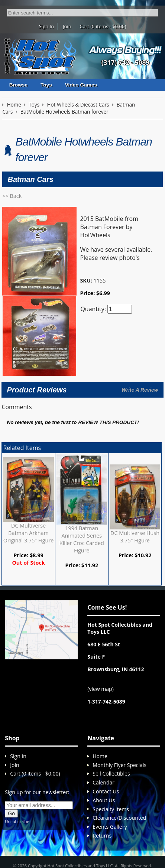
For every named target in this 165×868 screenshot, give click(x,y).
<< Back (12, 196)
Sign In (46, 26)
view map (100, 656)
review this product (108, 381)
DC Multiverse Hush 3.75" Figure (135, 495)
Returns (102, 803)
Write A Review (140, 348)
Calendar (103, 750)
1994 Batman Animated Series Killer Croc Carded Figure (82, 497)
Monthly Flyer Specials (119, 732)
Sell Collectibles (111, 741)
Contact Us (106, 759)
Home (100, 723)
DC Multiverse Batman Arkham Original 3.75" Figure (29, 491)
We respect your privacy (59, 840)
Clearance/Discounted (119, 785)
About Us (104, 768)
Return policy (98, 840)
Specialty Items (111, 776)
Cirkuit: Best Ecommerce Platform (82, 848)
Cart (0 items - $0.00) (103, 26)
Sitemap (121, 840)
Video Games (81, 85)
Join (67, 26)
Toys (46, 85)
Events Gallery (110, 794)
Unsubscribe (17, 789)
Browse (18, 85)
